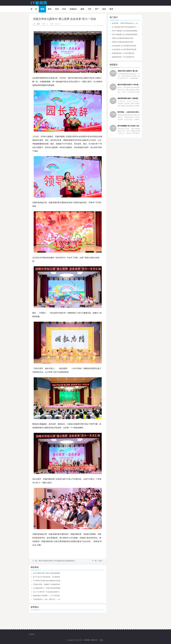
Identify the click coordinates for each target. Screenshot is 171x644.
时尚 (64, 9)
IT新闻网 (86, 640)
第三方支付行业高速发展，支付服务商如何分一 (46, 577)
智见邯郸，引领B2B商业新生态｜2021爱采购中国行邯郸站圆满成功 (126, 23)
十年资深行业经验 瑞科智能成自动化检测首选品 (47, 581)
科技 (57, 9)
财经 (50, 9)
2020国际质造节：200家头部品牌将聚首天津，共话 (47, 589)
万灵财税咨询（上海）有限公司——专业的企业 (46, 600)
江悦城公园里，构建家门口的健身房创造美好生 (46, 585)
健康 (82, 9)
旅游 (104, 9)
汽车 (90, 9)
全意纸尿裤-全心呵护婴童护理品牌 (124, 46)
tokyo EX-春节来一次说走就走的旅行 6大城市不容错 (46, 592)
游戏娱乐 (73, 9)
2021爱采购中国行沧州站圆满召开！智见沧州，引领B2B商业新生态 (126, 27)
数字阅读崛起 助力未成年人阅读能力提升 (129, 126)
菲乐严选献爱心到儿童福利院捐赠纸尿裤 (126, 31)
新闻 (42, 9)
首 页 (34, 9)
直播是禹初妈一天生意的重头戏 (123, 53)
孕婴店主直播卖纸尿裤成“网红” (123, 38)
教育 (111, 9)
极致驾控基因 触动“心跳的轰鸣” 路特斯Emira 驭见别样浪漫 (129, 98)
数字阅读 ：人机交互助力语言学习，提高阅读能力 (129, 112)
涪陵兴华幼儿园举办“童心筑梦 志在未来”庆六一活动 (129, 71)
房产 (97, 9)
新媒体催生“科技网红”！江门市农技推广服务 (46, 596)
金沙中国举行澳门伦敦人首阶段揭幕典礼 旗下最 (46, 574)
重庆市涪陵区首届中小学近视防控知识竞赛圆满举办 (57, 561)
